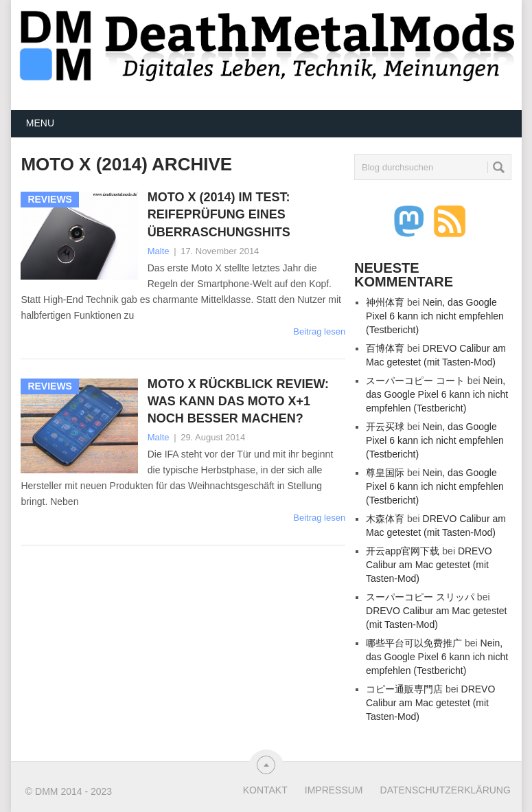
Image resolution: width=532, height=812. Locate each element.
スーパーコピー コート (415, 381)
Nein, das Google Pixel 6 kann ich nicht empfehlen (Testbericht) (435, 316)
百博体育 (385, 348)
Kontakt (265, 790)
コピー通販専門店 (404, 689)
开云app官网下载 (403, 551)
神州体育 (385, 302)
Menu (40, 123)
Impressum (334, 790)
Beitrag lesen (319, 331)
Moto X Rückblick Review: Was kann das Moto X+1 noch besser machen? (238, 401)
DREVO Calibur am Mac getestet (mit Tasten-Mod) (429, 565)
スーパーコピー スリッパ (420, 597)
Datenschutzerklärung (446, 790)
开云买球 (385, 427)
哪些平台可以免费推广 (414, 643)
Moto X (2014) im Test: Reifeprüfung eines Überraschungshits (219, 214)
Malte (159, 251)
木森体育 (385, 519)
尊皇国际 (385, 473)
